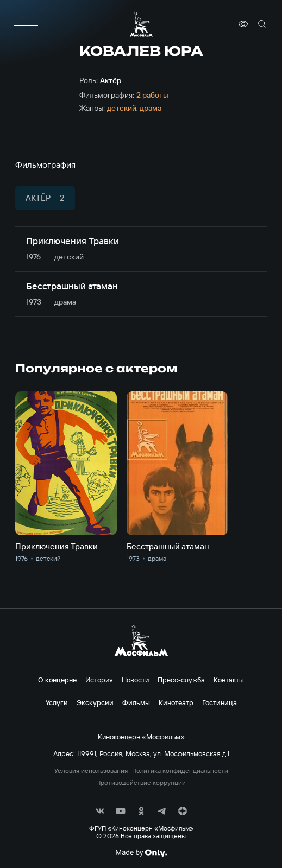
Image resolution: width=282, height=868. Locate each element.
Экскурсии (95, 702)
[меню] (26, 24)
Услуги (57, 702)
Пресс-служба (181, 680)
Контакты (229, 680)
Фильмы (136, 702)
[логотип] (141, 24)
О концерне (57, 680)
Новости (135, 680)
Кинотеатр (176, 702)
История (99, 680)
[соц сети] (100, 811)
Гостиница (220, 702)
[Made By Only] (141, 853)
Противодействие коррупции (141, 783)
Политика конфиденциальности (180, 771)
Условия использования (91, 771)
